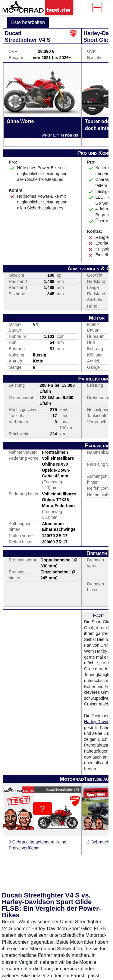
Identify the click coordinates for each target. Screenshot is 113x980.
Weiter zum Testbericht (60, 135)
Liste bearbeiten (28, 22)
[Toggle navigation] (97, 8)
